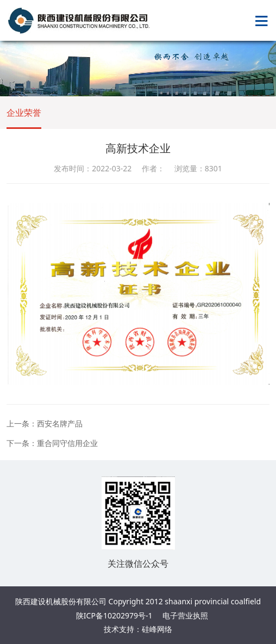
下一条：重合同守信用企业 (52, 443)
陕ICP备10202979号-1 (114, 615)
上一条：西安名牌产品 (45, 423)
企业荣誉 (24, 113)
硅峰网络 (157, 629)
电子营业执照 (185, 615)
